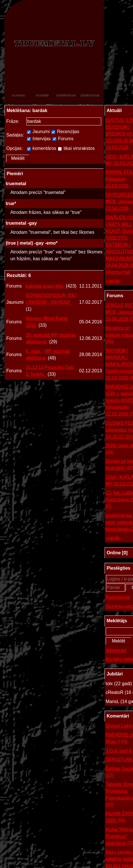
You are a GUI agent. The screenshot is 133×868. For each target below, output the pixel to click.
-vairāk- (113, 281)
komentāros (42, 148)
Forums (63, 139)
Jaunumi (38, 132)
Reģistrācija (118, 597)
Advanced (116, 650)
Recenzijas (65, 132)
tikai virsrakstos (76, 148)
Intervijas (39, 139)
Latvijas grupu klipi (45, 286)
